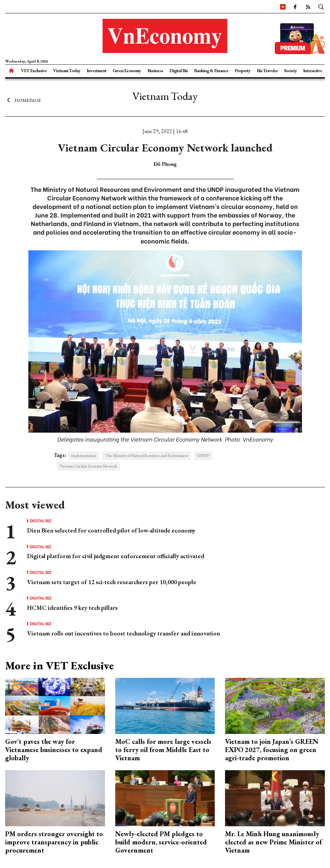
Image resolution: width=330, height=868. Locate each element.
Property (242, 70)
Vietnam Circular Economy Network (88, 466)
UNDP (203, 456)
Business (155, 70)
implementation (84, 456)
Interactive (313, 70)
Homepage (23, 100)
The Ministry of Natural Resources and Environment (147, 456)
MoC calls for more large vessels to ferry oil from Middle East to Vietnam (163, 750)
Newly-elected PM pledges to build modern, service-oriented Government (161, 842)
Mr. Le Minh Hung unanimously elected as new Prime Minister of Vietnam (273, 842)
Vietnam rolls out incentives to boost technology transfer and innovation (123, 633)
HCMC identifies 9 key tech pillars (72, 608)
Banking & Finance (211, 70)
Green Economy (127, 70)
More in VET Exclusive (60, 666)
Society (290, 70)
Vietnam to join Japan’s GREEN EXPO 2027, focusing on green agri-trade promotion (272, 750)
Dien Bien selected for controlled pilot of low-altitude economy (111, 530)
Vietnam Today (67, 70)
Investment (96, 70)
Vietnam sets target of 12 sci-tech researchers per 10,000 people (112, 582)
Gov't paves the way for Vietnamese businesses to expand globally (54, 750)
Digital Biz (179, 70)
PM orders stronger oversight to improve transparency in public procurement (54, 842)
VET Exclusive (34, 70)
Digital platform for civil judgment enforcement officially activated (116, 556)
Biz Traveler (267, 70)
